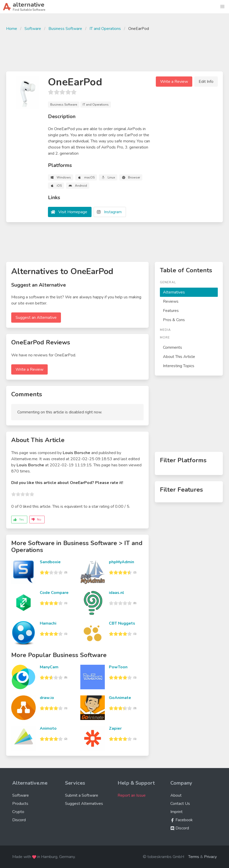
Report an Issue (132, 795)
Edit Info (206, 82)
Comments (173, 347)
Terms (194, 857)
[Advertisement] (115, 51)
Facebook (182, 820)
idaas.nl (117, 593)
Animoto (48, 728)
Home (12, 29)
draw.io (47, 698)
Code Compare (54, 593)
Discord (19, 820)
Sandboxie (50, 562)
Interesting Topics (179, 366)
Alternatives (174, 292)
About (176, 795)
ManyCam (49, 667)
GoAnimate (120, 698)
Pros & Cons (174, 320)
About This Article (179, 357)
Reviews (171, 301)
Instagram (113, 212)
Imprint (176, 812)
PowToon (118, 667)
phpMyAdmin (122, 562)
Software (33, 29)
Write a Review (174, 82)
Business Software (65, 29)
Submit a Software (82, 795)
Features (171, 311)
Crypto (18, 812)
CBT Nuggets (122, 623)
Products (20, 804)
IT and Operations (105, 29)
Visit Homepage (73, 212)
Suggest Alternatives (84, 804)
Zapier (115, 728)
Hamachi (48, 623)
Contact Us (180, 804)
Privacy (210, 857)
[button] (222, 7)
